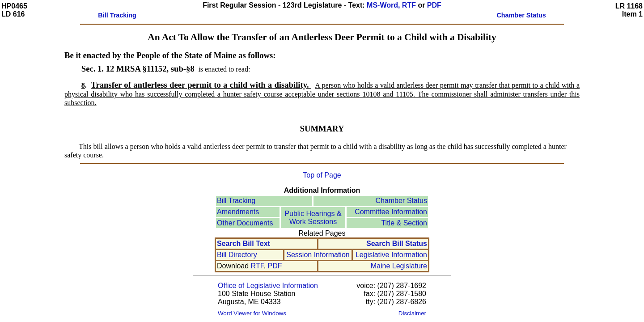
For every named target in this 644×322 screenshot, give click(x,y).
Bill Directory (237, 255)
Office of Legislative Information (268, 286)
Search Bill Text (244, 244)
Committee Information (391, 212)
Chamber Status (401, 201)
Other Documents (245, 223)
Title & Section (404, 223)
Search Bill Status (397, 244)
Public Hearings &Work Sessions (313, 218)
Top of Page (322, 175)
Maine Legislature (399, 266)
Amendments (238, 212)
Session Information (318, 255)
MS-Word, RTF (391, 5)
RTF (257, 266)
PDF (434, 5)
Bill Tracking (236, 201)
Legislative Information (391, 255)
